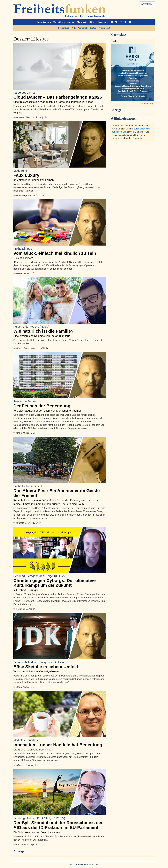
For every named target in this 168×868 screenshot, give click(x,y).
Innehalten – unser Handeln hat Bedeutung (60, 743)
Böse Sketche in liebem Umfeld (60, 665)
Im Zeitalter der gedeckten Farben (34, 180)
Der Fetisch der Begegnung (60, 404)
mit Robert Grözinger (26, 590)
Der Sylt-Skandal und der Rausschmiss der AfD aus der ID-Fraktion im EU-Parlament (60, 823)
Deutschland (64, 28)
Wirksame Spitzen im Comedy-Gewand (37, 671)
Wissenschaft (104, 28)
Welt (74, 28)
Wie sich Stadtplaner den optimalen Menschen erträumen (47, 411)
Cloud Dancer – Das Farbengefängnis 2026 (60, 95)
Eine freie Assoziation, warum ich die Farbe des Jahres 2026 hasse (53, 102)
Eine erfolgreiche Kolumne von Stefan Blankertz (42, 336)
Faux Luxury (60, 173)
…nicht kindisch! (23, 258)
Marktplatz (82, 22)
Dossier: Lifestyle (31, 39)
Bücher (93, 22)
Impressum (103, 22)
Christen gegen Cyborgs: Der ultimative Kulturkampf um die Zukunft (60, 581)
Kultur (93, 28)
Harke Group (147, 104)
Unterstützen (59, 22)
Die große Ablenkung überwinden (33, 750)
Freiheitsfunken (44, 22)
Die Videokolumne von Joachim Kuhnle (37, 832)
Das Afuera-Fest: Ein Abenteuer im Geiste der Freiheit (60, 491)
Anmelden (147, 4)
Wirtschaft (83, 28)
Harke (115, 41)
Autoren (71, 22)
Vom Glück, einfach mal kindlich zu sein (60, 251)
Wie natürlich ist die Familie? (60, 329)
